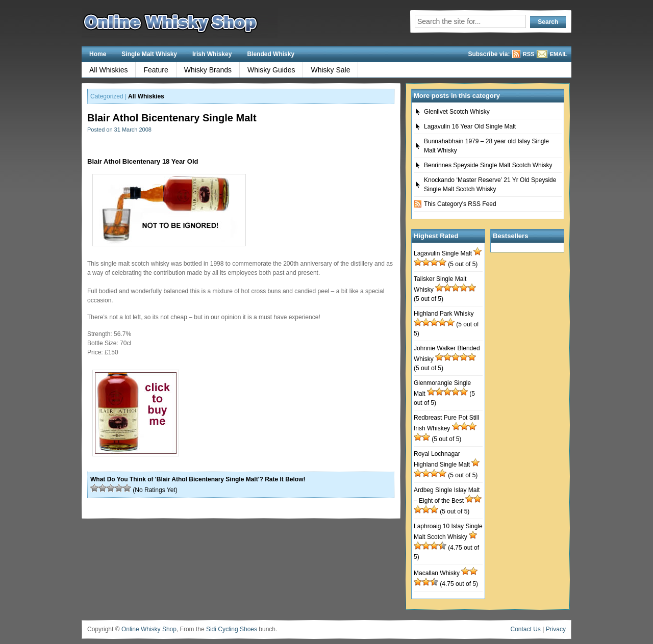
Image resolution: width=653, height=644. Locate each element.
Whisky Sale (330, 70)
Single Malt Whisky (149, 54)
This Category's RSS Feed (460, 204)
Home (98, 54)
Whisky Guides (271, 70)
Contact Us (526, 629)
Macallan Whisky (437, 573)
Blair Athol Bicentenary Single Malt (172, 118)
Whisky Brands (208, 70)
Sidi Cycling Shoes (232, 629)
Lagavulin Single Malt (443, 253)
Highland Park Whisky (444, 314)
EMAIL (559, 54)
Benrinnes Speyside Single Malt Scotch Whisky (488, 165)
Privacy (556, 629)
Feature (156, 70)
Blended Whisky (271, 54)
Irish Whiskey (212, 54)
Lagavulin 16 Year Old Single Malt (470, 126)
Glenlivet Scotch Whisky (457, 112)
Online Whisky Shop (149, 629)
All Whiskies (108, 70)
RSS (529, 54)
